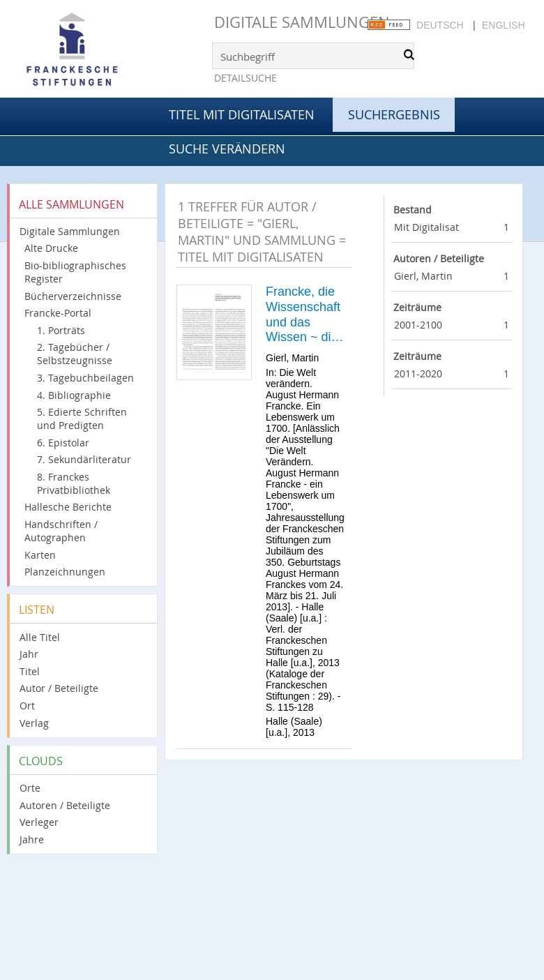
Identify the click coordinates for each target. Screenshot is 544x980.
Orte (30, 788)
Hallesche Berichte (68, 507)
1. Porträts (61, 330)
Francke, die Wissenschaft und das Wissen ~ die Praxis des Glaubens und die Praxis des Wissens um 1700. (305, 315)
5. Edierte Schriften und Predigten (82, 419)
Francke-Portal (58, 313)
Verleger (39, 822)
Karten (40, 555)
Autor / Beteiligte (59, 688)
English (503, 25)
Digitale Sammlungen (302, 22)
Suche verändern (227, 149)
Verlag (34, 723)
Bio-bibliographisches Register (75, 272)
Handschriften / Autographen (61, 531)
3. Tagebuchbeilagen (85, 378)
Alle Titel (40, 637)
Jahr (29, 654)
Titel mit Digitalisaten (242, 114)
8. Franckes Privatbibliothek (74, 483)
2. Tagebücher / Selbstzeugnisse (75, 354)
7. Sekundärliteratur (84, 459)
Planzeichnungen (65, 572)
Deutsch (440, 25)
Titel (30, 671)
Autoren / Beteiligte (65, 805)
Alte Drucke (51, 248)
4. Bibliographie (74, 395)
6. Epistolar (63, 443)
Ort (27, 706)
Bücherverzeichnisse (73, 296)
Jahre (32, 839)
